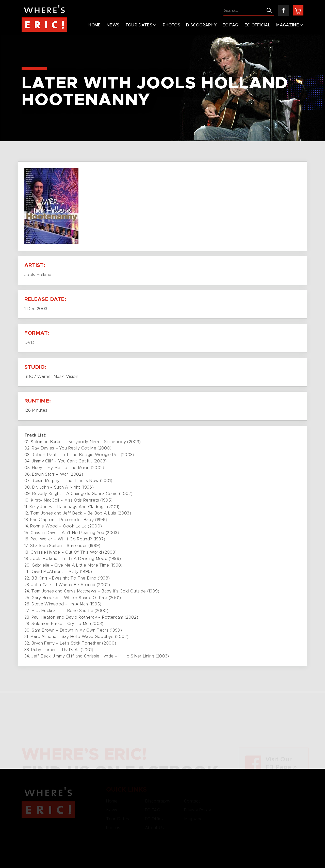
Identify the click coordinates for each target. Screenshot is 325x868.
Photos (172, 25)
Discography (201, 25)
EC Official (258, 25)
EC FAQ (230, 25)
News (113, 25)
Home (94, 25)
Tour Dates (139, 25)
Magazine (288, 25)
